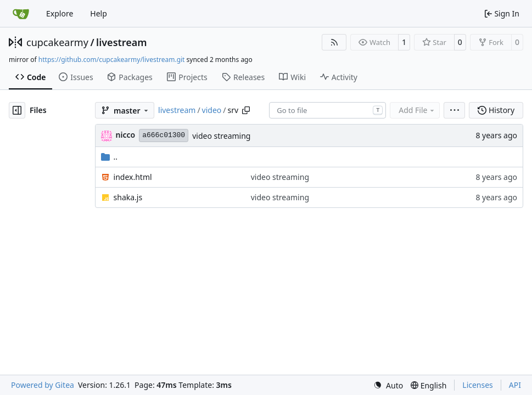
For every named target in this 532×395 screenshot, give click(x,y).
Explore (60, 13)
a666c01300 (164, 135)
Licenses (478, 385)
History (496, 110)
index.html (133, 177)
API (515, 385)
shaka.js (128, 197)
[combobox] (327, 110)
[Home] (21, 14)
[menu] (454, 110)
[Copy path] (246, 110)
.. (110, 157)
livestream (122, 42)
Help (99, 13)
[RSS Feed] (334, 42)
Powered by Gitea (43, 385)
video (212, 110)
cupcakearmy (57, 42)
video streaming (221, 136)
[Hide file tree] (17, 110)
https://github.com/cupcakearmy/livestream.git (112, 60)
